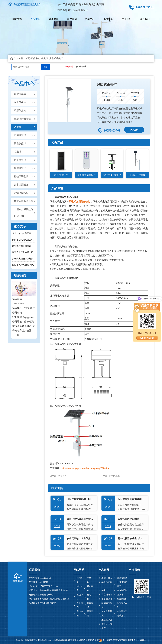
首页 (27, 58)
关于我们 (127, 19)
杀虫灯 (45, 58)
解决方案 (54, 19)
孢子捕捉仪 (20, 160)
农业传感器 (20, 94)
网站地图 (80, 614)
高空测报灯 (20, 144)
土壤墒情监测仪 (22, 119)
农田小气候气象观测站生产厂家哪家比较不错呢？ (24, 265)
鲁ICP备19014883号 (137, 640)
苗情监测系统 (21, 193)
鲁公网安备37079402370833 (113, 640)
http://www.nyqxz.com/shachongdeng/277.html (86, 468)
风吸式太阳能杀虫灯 (80, 202)
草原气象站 (20, 111)
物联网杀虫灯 (115, 476)
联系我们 (145, 19)
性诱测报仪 (20, 168)
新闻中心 (108, 19)
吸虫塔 (18, 152)
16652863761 (112, 130)
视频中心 (90, 19)
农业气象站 (81, 67)
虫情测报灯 (20, 135)
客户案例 (72, 19)
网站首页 (17, 19)
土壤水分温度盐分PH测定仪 (24, 213)
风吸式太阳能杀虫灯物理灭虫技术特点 (24, 259)
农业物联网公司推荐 (22, 246)
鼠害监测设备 (21, 185)
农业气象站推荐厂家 (22, 233)
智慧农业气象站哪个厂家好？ (24, 252)
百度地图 (90, 614)
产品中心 (35, 19)
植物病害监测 (21, 177)
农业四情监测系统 (24, 201)
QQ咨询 (134, 130)
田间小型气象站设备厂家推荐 (24, 240)
